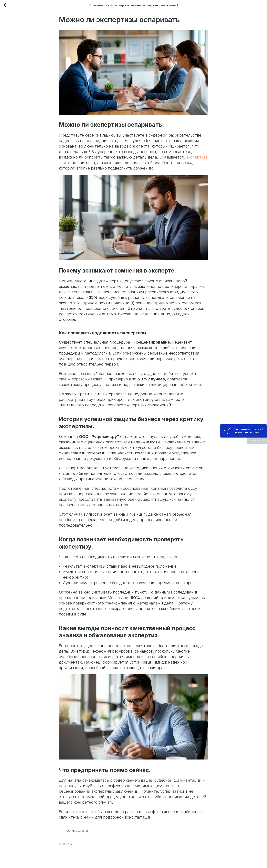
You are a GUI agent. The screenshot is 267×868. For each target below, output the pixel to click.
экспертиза (197, 161)
